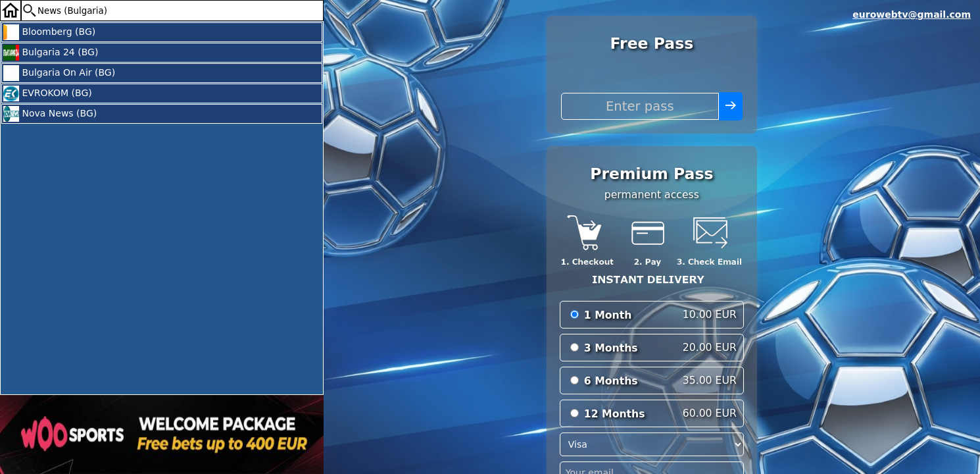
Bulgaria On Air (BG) (59, 73)
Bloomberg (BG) (49, 32)
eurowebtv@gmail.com (912, 14)
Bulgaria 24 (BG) (51, 53)
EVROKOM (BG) (48, 93)
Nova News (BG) (50, 114)
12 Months (615, 414)
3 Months (611, 348)
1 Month (608, 315)
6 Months (611, 381)
